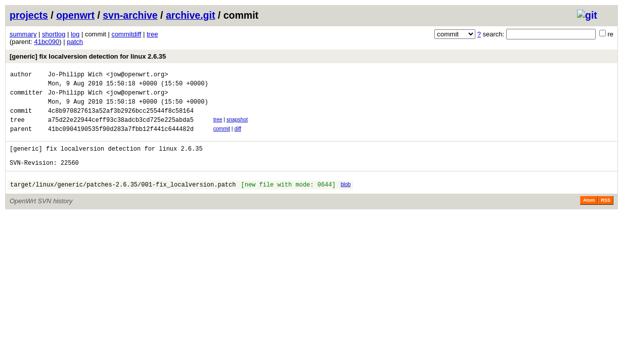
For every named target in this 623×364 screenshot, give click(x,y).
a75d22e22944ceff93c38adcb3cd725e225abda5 (121, 129)
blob (346, 199)
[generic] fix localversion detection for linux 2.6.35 (88, 56)
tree (152, 34)
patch (75, 42)
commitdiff (126, 34)
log (75, 34)
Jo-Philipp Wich (75, 76)
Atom (589, 217)
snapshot (237, 127)
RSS (606, 217)
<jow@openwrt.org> (137, 76)
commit (222, 138)
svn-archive (130, 15)
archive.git (191, 15)
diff (238, 138)
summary (23, 34)
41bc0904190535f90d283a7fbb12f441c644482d (121, 139)
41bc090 (47, 42)
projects (29, 15)
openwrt (75, 15)
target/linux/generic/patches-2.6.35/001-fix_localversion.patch (123, 201)
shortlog (54, 34)
